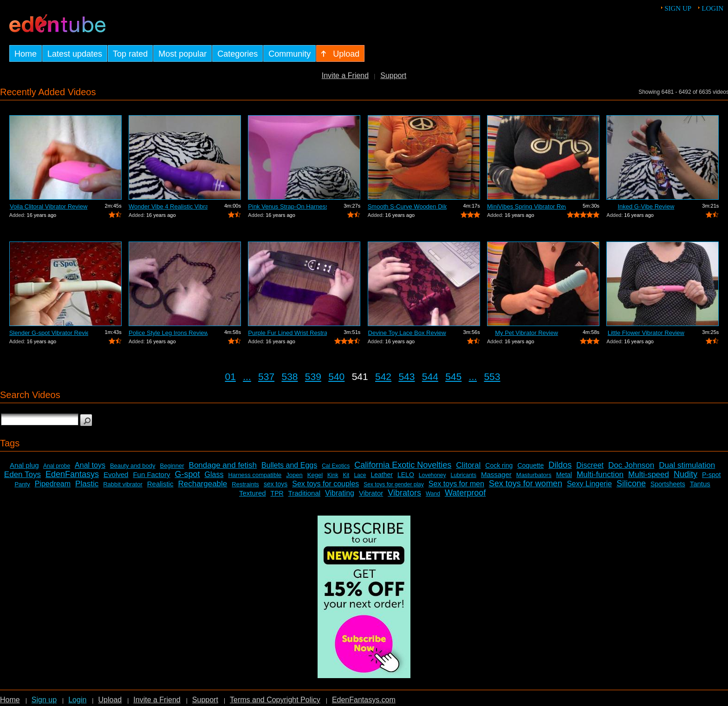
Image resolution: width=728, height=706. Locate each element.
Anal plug (24, 465)
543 (406, 376)
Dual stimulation (687, 465)
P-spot (711, 475)
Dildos (560, 465)
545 (453, 376)
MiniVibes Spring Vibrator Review (526, 206)
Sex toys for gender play (393, 484)
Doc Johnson (631, 465)
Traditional (304, 493)
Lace (360, 475)
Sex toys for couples (325, 484)
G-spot (187, 474)
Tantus (700, 484)
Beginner (172, 466)
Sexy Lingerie (589, 484)
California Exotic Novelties (403, 465)
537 (266, 376)
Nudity (686, 474)
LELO (406, 475)
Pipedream (53, 484)
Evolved (116, 474)
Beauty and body (133, 466)
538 (289, 376)
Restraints (245, 484)
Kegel (315, 475)
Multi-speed (649, 474)
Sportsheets (668, 484)
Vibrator (371, 493)
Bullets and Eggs (289, 465)
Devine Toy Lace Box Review (407, 333)
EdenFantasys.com (364, 700)
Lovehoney (432, 475)
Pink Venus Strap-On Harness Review (287, 206)
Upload (110, 700)
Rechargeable (202, 484)
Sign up (678, 8)
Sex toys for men (456, 484)
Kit (346, 475)
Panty (22, 484)
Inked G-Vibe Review (646, 206)
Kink (333, 475)
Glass (214, 474)
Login (712, 8)
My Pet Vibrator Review (526, 333)
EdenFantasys (72, 474)
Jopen (294, 475)
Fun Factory (151, 474)
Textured (253, 493)
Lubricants (464, 475)
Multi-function (600, 474)
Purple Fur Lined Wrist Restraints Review (287, 333)
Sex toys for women (526, 484)
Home (10, 700)
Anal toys (90, 465)
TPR (277, 493)
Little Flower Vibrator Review (646, 333)
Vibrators (404, 493)
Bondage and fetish (223, 465)
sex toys (276, 484)
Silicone (631, 484)
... (247, 376)
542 (383, 376)
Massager (496, 474)
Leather (381, 475)
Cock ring (499, 465)
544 (430, 376)
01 (231, 376)
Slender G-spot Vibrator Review (49, 333)
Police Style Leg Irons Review (168, 333)
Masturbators (534, 475)
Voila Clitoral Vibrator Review (49, 206)
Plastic (87, 484)
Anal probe (57, 466)
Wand (433, 494)
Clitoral (468, 465)
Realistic (160, 484)
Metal (564, 475)
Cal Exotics (336, 466)
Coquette (530, 465)
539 (313, 376)
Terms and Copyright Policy (275, 700)
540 (336, 376)
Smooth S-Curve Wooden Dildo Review (407, 206)
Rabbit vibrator (123, 484)
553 (492, 376)
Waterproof (465, 493)
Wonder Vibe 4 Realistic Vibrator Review (168, 206)
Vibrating (340, 493)
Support (393, 75)
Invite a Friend (345, 75)
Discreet (590, 465)
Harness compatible (255, 475)
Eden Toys (23, 474)
